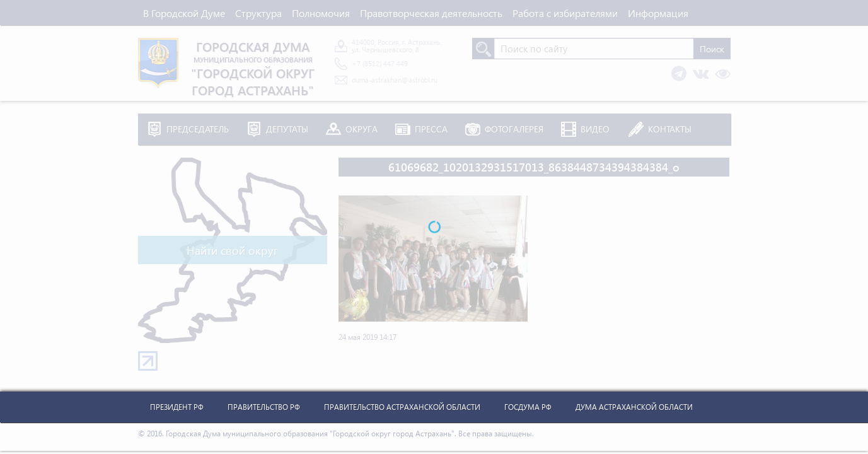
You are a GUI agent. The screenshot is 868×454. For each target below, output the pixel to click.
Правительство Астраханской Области (402, 407)
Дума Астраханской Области (634, 407)
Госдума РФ (528, 407)
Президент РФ (177, 407)
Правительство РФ (264, 407)
